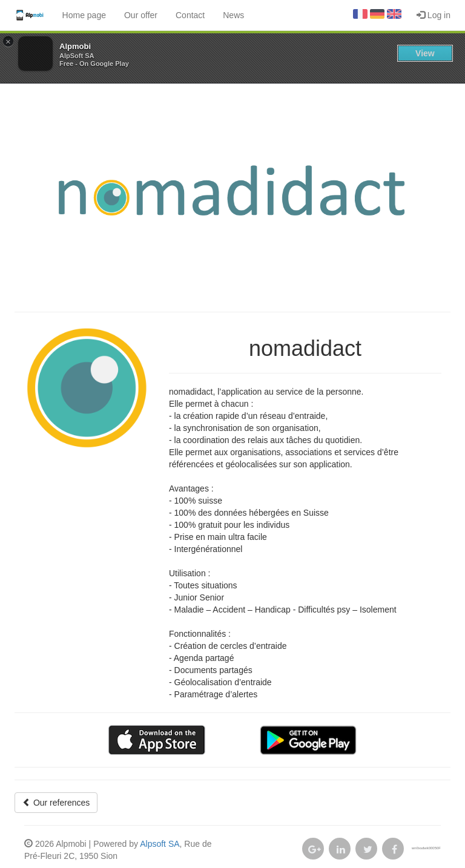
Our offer (141, 15)
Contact (190, 15)
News (233, 15)
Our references (56, 803)
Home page (84, 15)
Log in (434, 15)
